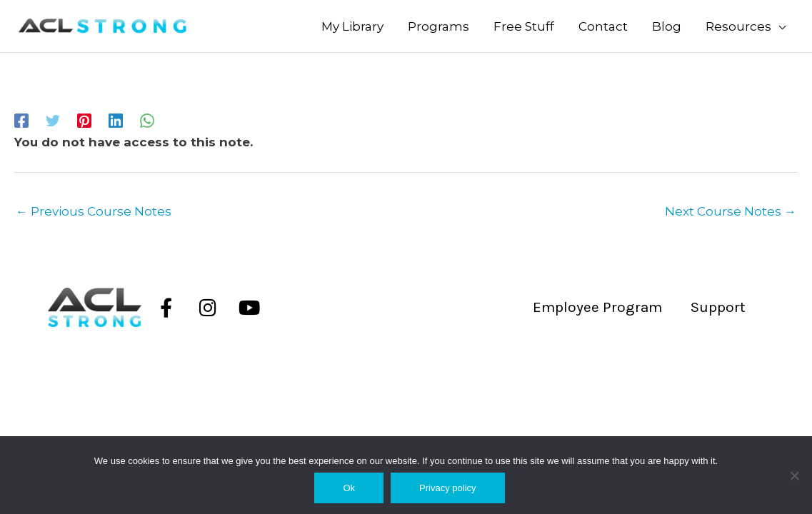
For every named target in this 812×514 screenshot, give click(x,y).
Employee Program (597, 307)
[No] (794, 475)
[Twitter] (53, 120)
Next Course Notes (731, 211)
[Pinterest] (84, 120)
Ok (349, 488)
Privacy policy (447, 488)
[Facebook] (21, 120)
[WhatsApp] (147, 120)
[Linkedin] (116, 120)
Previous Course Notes (94, 211)
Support (718, 307)
